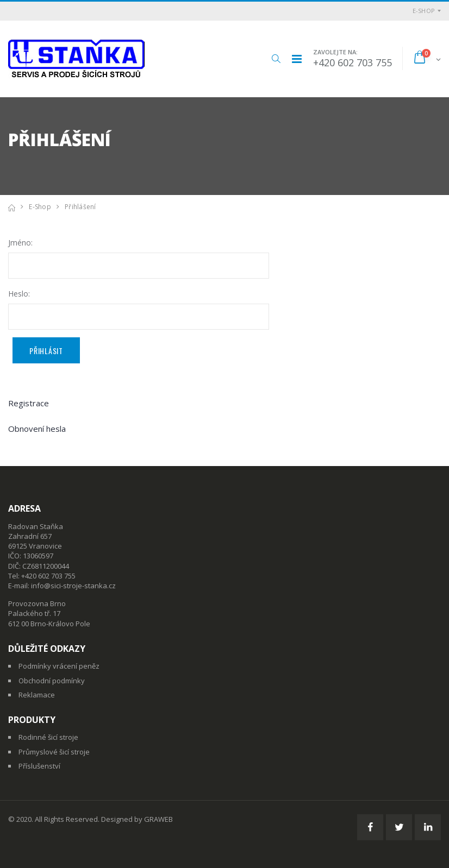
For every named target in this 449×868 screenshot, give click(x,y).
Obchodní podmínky (52, 681)
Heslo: (19, 294)
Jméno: (20, 243)
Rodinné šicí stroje (48, 737)
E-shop (424, 11)
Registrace (29, 403)
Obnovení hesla (37, 429)
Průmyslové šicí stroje (54, 752)
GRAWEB (158, 819)
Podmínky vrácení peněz (59, 666)
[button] (276, 59)
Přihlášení (80, 207)
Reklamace (37, 695)
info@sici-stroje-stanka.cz (73, 586)
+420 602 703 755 (353, 62)
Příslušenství (39, 766)
